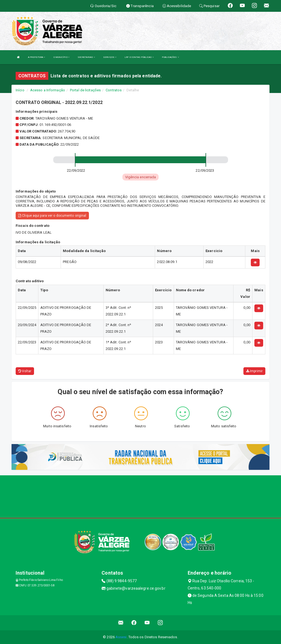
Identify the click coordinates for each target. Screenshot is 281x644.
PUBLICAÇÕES (170, 57)
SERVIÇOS (110, 57)
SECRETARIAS (86, 57)
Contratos (114, 90)
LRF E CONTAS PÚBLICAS (139, 57)
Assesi (121, 637)
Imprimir (254, 371)
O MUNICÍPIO (61, 57)
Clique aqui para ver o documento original (52, 216)
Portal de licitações (85, 90)
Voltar (25, 371)
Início (20, 90)
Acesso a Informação (48, 90)
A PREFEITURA (36, 57)
